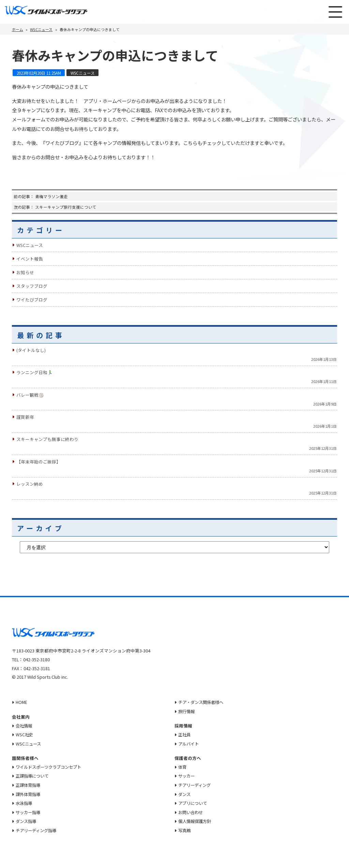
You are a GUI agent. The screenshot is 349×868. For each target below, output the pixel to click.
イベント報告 (30, 259)
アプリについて (194, 803)
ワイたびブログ (32, 300)
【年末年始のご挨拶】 (39, 462)
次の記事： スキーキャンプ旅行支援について (55, 207)
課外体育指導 (29, 794)
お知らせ (25, 272)
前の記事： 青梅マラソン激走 (41, 196)
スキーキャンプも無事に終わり (47, 439)
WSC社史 (25, 734)
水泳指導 (25, 803)
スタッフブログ (32, 286)
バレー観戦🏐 (30, 395)
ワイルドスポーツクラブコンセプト (51, 767)
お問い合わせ (192, 813)
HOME (22, 702)
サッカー (187, 776)
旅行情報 (187, 711)
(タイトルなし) (31, 350)
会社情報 (25, 725)
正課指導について (33, 776)
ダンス (185, 794)
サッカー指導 (29, 813)
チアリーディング (196, 785)
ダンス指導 (27, 822)
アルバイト (190, 744)
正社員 (185, 734)
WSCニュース (41, 29)
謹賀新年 (25, 417)
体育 (183, 767)
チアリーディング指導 (38, 831)
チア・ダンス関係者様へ (203, 702)
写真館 (185, 831)
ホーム (18, 29)
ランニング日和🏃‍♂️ (35, 372)
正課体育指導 (29, 785)
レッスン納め (30, 484)
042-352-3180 (36, 659)
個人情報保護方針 (196, 822)
